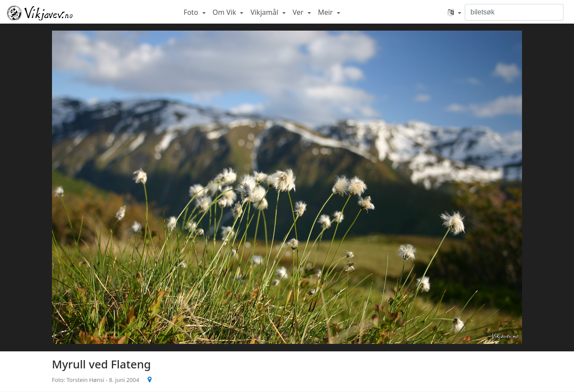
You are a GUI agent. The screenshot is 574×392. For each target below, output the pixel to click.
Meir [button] (326, 12)
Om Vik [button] (225, 12)
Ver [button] (299, 12)
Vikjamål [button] (265, 12)
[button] (455, 12)
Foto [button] (192, 12)
